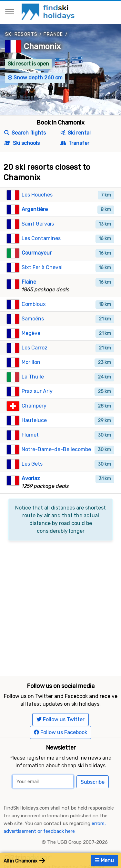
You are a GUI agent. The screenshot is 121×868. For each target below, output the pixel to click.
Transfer (75, 143)
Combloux (34, 304)
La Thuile (33, 377)
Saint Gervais (38, 224)
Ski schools (22, 143)
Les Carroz (35, 348)
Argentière (35, 209)
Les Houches (37, 195)
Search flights (25, 133)
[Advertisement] (60, 613)
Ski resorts (21, 34)
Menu (104, 860)
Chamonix (42, 46)
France (53, 34)
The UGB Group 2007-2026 (77, 842)
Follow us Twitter (60, 719)
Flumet (30, 435)
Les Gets (32, 464)
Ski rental (76, 133)
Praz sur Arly (37, 391)
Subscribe (93, 782)
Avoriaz (31, 478)
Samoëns (33, 319)
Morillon (31, 362)
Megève (31, 333)
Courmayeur (37, 253)
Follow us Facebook (60, 732)
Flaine (29, 282)
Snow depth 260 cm (35, 78)
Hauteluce (34, 420)
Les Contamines (41, 238)
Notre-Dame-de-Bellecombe (56, 449)
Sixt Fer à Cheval (42, 267)
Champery (34, 406)
